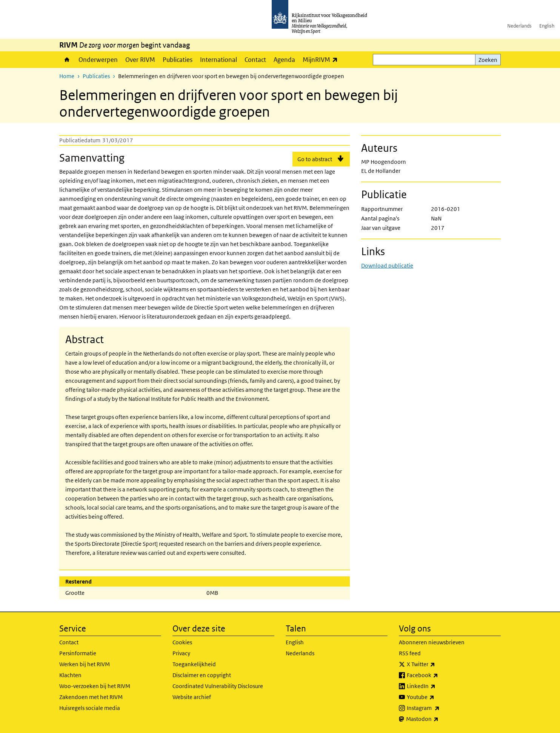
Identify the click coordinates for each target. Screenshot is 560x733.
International (218, 60)
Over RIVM (140, 60)
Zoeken (488, 60)
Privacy (181, 653)
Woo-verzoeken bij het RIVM (95, 686)
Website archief (192, 697)
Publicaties (178, 60)
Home (67, 60)
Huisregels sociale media (90, 708)
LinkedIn (438, 686)
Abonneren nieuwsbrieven (432, 642)
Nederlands (519, 26)
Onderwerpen (98, 60)
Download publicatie (387, 266)
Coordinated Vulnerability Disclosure (218, 686)
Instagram (440, 708)
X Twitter (438, 664)
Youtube (437, 697)
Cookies (182, 642)
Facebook (439, 675)
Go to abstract (315, 159)
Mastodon (439, 719)
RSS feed (410, 653)
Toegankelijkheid (194, 664)
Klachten (70, 675)
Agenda (284, 60)
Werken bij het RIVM (85, 664)
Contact (255, 60)
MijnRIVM (322, 59)
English (547, 26)
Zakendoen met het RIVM (91, 697)
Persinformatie (78, 653)
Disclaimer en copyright (202, 675)
